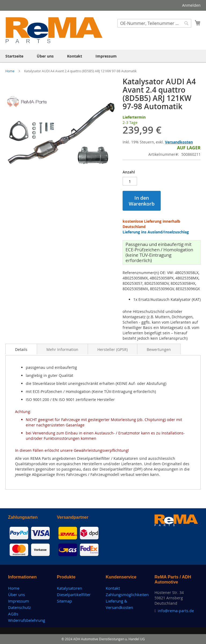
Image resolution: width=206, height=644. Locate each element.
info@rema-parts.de (176, 611)
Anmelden (191, 5)
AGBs (13, 614)
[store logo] (54, 30)
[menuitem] (14, 56)
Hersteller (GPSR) (113, 349)
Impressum (19, 601)
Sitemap (64, 601)
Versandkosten (179, 142)
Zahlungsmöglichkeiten (127, 594)
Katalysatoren (69, 588)
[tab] (21, 349)
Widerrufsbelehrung (27, 620)
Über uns (16, 594)
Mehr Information (62, 349)
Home (10, 71)
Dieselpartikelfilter (74, 594)
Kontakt (113, 588)
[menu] (103, 56)
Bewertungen (159, 349)
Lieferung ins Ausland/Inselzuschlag (156, 232)
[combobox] (154, 23)
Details (21, 349)
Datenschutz (19, 607)
